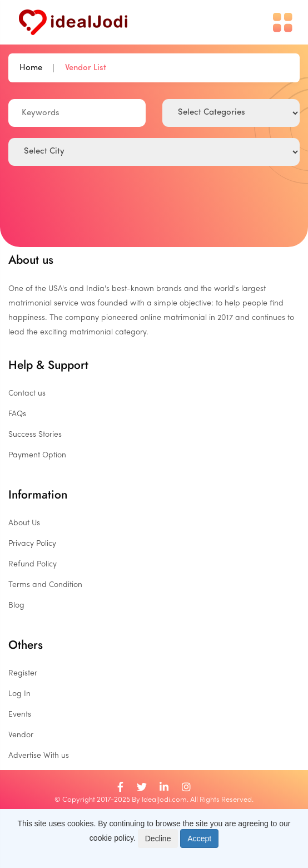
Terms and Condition (45, 585)
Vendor (21, 735)
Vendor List (86, 68)
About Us (24, 523)
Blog (16, 606)
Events (20, 715)
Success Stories (35, 435)
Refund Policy (33, 564)
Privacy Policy (32, 544)
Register (23, 674)
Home (31, 68)
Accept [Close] (199, 839)
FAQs (17, 414)
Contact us (27, 394)
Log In (19, 694)
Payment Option (37, 455)
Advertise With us (39, 756)
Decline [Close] (158, 839)
